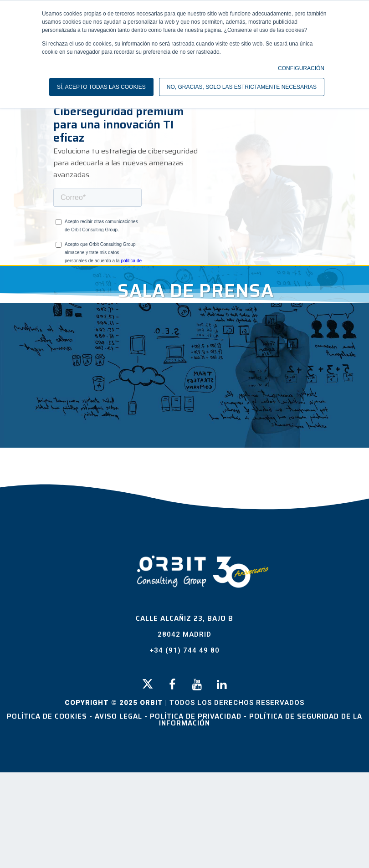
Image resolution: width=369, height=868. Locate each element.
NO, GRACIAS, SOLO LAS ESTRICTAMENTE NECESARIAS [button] (242, 87)
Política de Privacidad (197, 716)
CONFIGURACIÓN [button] (301, 68)
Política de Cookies (48, 716)
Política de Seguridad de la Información (261, 720)
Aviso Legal (120, 716)
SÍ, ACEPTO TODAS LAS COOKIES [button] (101, 87)
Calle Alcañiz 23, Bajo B (184, 618)
